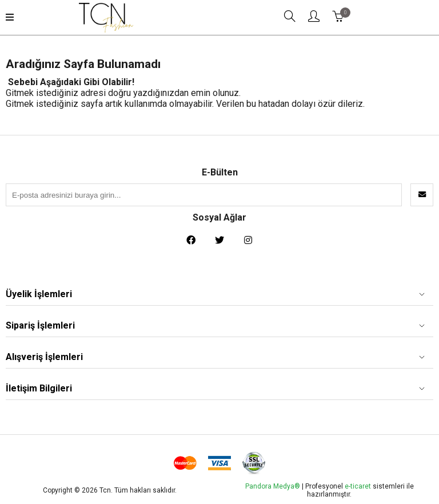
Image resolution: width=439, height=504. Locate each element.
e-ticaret (359, 486)
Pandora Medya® (273, 486)
